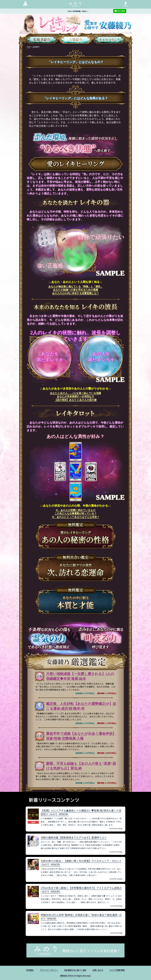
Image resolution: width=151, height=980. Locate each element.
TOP (29, 47)
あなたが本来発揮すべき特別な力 (75, 396)
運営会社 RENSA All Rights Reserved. (76, 976)
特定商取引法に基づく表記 (75, 970)
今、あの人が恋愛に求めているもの (76, 510)
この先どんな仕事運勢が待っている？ (75, 514)
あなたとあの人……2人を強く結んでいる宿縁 (75, 393)
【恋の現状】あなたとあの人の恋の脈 (76, 400)
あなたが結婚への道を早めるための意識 (76, 290)
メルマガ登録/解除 (117, 970)
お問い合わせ (98, 970)
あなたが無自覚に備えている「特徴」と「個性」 (76, 286)
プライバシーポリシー (49, 970)
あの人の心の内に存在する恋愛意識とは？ (76, 293)
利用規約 (30, 970)
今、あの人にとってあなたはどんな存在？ (76, 517)
